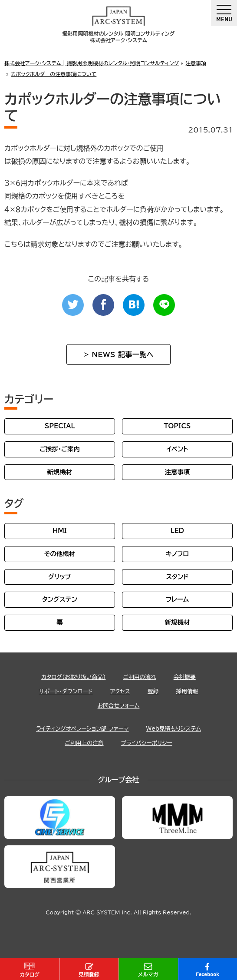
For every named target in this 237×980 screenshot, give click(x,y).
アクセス (120, 691)
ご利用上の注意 (84, 743)
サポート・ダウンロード (66, 691)
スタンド (177, 577)
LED (177, 531)
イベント (177, 449)
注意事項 (178, 472)
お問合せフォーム (119, 706)
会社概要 (185, 677)
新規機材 (60, 472)
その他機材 (60, 554)
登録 (153, 691)
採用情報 (187, 691)
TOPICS (177, 426)
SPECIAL (60, 426)
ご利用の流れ (139, 677)
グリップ (60, 577)
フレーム (177, 599)
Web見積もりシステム (174, 729)
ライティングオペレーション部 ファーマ (82, 729)
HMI (60, 531)
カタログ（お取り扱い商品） (73, 677)
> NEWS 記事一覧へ (118, 354)
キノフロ (177, 554)
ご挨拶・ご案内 (60, 449)
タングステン (60, 599)
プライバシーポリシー (147, 743)
